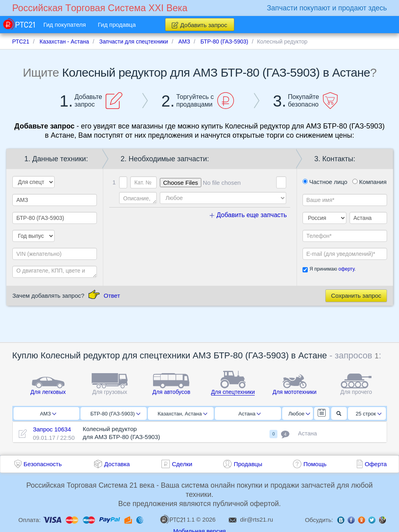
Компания (370, 182)
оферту (346, 269)
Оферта (376, 464)
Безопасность (43, 464)
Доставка (117, 464)
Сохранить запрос (356, 296)
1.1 (177, 519)
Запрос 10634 (52, 429)
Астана (250, 414)
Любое (299, 414)
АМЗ (48, 414)
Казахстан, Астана (182, 414)
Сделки (182, 464)
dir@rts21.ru (256, 519)
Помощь (315, 464)
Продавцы (248, 464)
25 (369, 414)
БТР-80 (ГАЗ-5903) (115, 414)
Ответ (112, 296)
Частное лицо (325, 182)
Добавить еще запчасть (248, 215)
